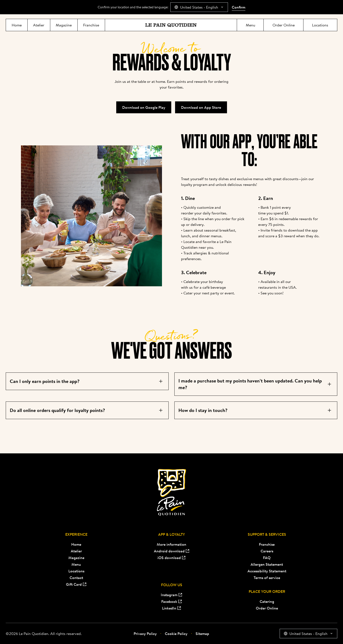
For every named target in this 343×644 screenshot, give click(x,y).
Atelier (76, 551)
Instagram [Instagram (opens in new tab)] (171, 595)
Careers (267, 551)
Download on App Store (201, 107)
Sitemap (200, 634)
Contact (76, 578)
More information (171, 544)
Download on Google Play (144, 107)
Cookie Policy (174, 634)
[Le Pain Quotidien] (171, 25)
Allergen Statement (267, 564)
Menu (76, 564)
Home (76, 544)
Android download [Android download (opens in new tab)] (172, 551)
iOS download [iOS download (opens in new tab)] (171, 558)
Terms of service (267, 578)
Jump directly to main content (172, 0)
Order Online (267, 608)
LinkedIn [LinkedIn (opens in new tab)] (171, 608)
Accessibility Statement (267, 571)
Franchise (267, 544)
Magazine (76, 558)
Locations (76, 571)
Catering (267, 601)
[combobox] (199, 7)
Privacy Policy (145, 634)
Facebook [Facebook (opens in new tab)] (172, 601)
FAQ (267, 558)
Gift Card (76, 584)
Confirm (239, 7)
